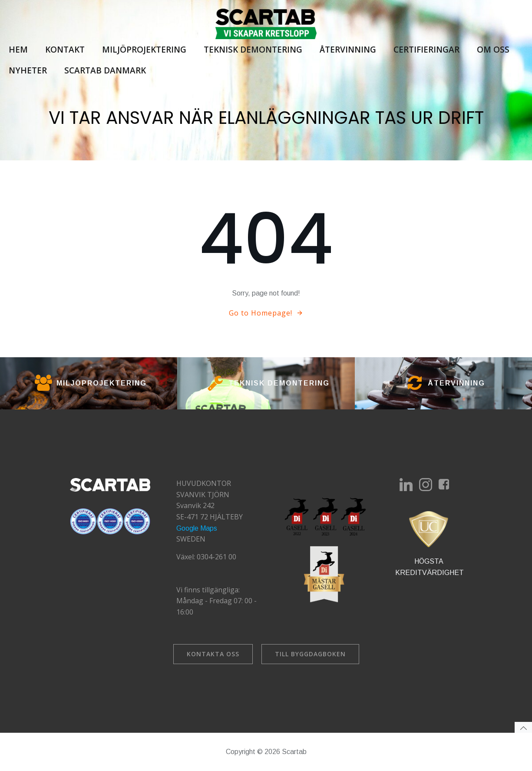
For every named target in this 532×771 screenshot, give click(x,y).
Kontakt (65, 50)
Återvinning (348, 50)
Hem (18, 50)
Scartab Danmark (105, 70)
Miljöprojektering (144, 50)
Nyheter (28, 70)
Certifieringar (426, 50)
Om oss (493, 50)
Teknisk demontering (253, 50)
